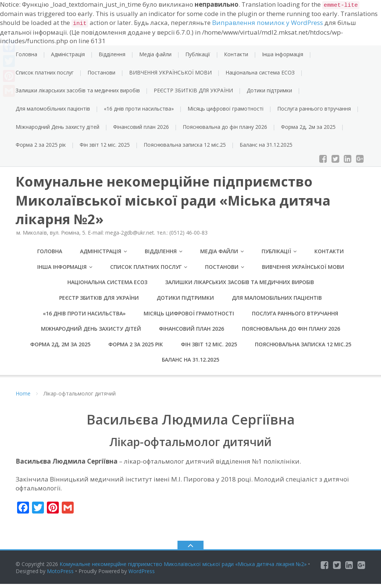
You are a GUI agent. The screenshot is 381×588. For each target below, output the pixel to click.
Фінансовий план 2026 (141, 127)
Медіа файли (155, 54)
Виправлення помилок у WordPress (268, 23)
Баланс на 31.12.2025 (266, 145)
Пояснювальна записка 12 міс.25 (185, 145)
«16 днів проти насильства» (139, 109)
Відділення (112, 54)
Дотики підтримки (269, 90)
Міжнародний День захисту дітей (57, 127)
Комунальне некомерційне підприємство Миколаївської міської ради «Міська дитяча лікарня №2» (183, 568)
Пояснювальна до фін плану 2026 (225, 127)
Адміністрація (68, 54)
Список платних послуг (45, 72)
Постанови (101, 72)
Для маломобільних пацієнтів (53, 109)
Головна (26, 54)
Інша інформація (283, 54)
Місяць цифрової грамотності (225, 109)
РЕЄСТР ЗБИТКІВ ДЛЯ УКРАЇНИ (193, 90)
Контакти (236, 54)
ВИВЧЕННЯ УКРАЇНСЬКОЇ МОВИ (170, 72)
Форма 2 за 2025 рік (41, 145)
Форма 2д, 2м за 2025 (308, 127)
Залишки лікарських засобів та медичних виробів (78, 90)
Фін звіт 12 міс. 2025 (105, 145)
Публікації (198, 54)
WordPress (142, 575)
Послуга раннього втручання (314, 109)
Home (23, 398)
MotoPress (60, 575)
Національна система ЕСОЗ (260, 72)
